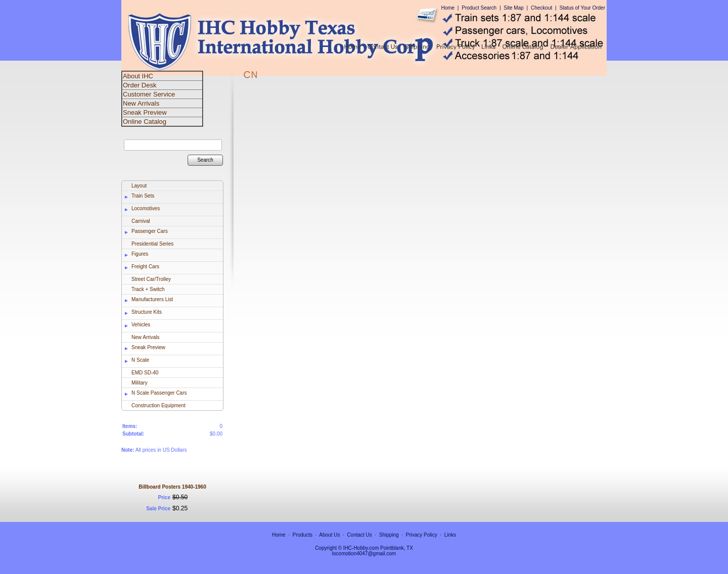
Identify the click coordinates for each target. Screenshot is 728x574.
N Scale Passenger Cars (159, 393)
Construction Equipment (158, 405)
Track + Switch (148, 289)
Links (450, 535)
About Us (329, 535)
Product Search (479, 8)
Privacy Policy (422, 535)
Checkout (541, 8)
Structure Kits (147, 312)
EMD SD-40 (145, 373)
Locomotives (146, 208)
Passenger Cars (150, 231)
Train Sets (143, 196)
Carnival (141, 221)
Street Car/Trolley (151, 279)
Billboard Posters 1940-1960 (172, 487)
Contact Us (359, 535)
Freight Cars (145, 267)
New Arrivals (146, 337)
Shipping (389, 535)
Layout (139, 186)
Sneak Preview (148, 347)
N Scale (140, 360)
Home (448, 8)
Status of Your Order (582, 8)
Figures (140, 254)
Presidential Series (152, 244)
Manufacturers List (152, 299)
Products (303, 535)
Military (140, 383)
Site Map (513, 8)
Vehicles (141, 325)
